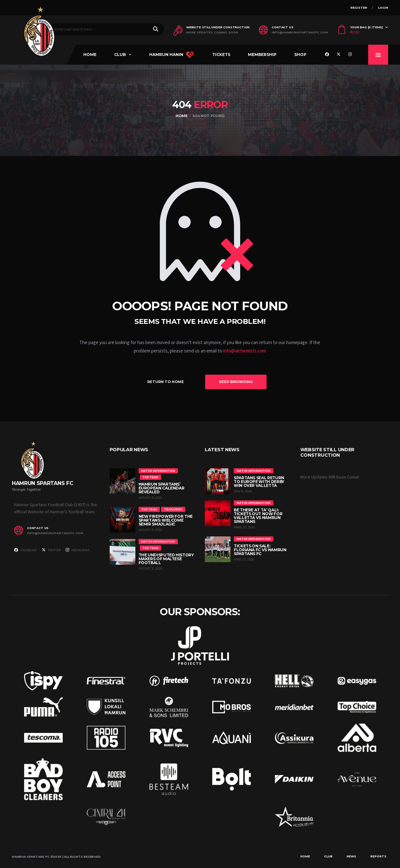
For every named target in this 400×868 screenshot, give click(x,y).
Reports (378, 856)
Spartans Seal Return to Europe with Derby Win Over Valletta (259, 482)
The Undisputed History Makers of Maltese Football (166, 559)
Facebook (26, 550)
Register (359, 8)
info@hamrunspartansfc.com (300, 32)
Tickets (221, 55)
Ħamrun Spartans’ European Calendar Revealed (162, 488)
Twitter (51, 550)
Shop (300, 55)
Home (90, 55)
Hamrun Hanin (172, 55)
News (351, 856)
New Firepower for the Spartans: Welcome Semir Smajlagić (166, 520)
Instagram (77, 550)
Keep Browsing (236, 382)
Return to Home (166, 382)
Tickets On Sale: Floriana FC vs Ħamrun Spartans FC (260, 550)
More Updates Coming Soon (212, 32)
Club (120, 55)
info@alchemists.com (245, 351)
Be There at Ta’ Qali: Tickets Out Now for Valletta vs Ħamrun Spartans (258, 516)
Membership (262, 55)
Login (383, 8)
